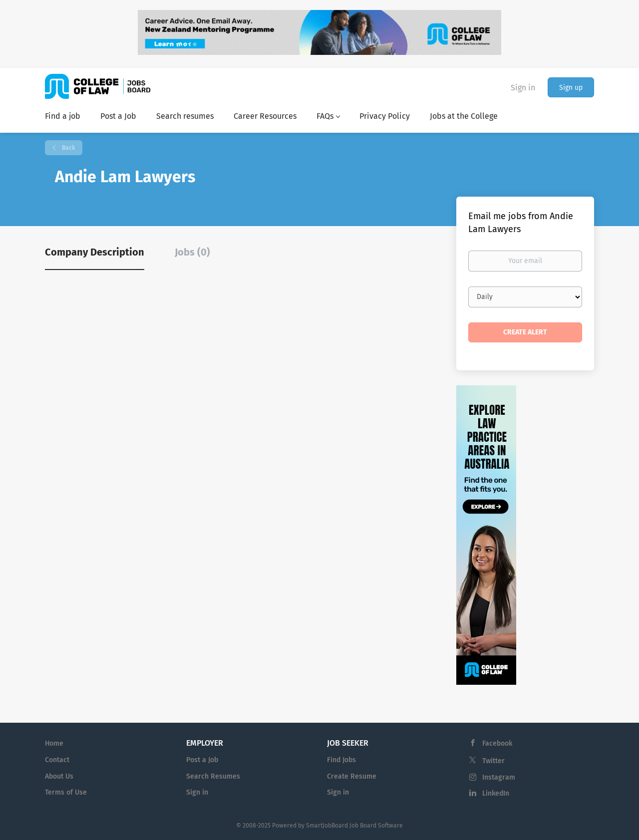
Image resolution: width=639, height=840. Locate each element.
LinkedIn (496, 793)
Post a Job (202, 760)
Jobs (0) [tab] (192, 252)
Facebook (497, 743)
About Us (59, 776)
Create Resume (352, 776)
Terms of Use (66, 792)
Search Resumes (213, 776)
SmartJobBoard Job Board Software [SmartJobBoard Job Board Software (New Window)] (354, 826)
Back (68, 148)
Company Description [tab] (95, 252)
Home (54, 743)
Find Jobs (341, 760)
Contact (57, 760)
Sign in (523, 88)
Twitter (493, 761)
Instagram (499, 777)
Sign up (571, 88)
